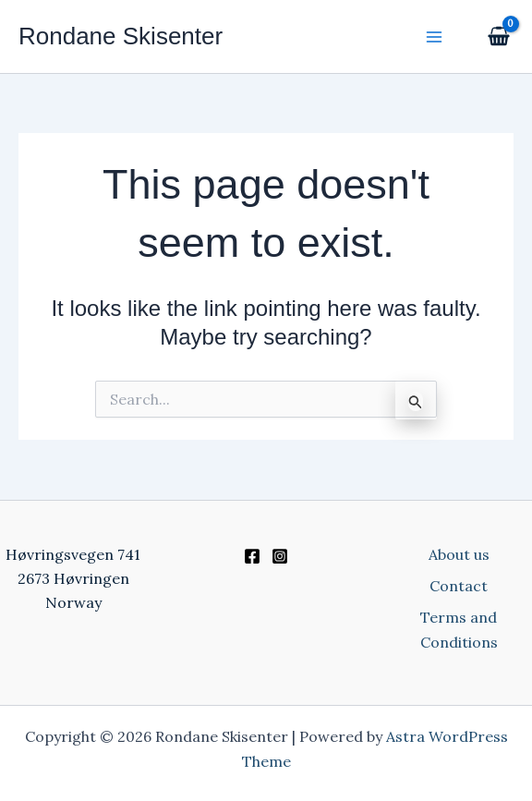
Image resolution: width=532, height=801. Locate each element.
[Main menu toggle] (434, 36)
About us (459, 554)
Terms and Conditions (459, 629)
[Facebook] (252, 556)
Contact (459, 586)
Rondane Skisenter (121, 36)
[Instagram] (280, 556)
